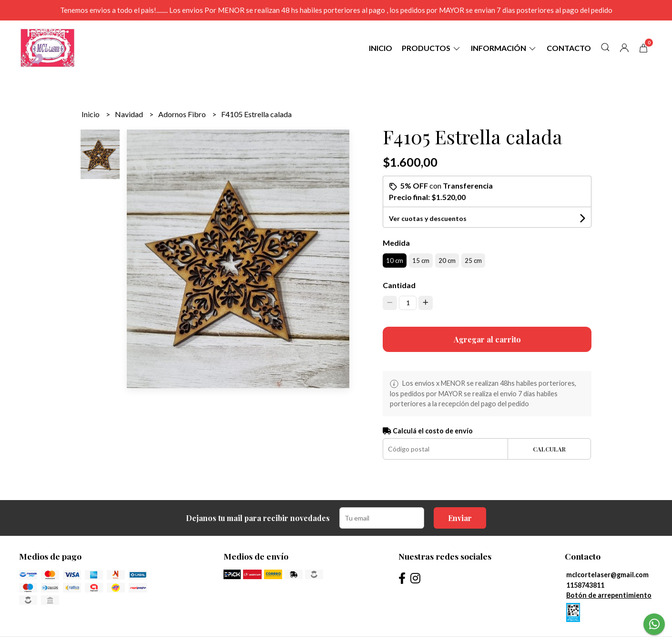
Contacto (569, 48)
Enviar (460, 518)
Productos (432, 48)
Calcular (549, 449)
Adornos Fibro (183, 114)
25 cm (473, 261)
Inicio (381, 48)
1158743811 (585, 585)
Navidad (130, 114)
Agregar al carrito (487, 339)
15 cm (421, 261)
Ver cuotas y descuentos (428, 218)
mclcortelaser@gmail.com (607, 575)
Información (504, 48)
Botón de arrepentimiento (609, 595)
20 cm (447, 261)
